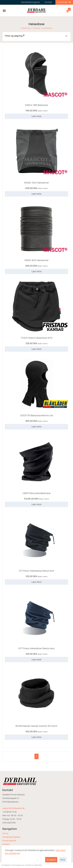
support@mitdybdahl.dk (13, 808)
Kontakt (6, 844)
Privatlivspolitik (9, 841)
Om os (5, 833)
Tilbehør (36, 28)
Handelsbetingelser (11, 837)
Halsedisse (47, 28)
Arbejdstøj (25, 28)
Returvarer (7, 848)
